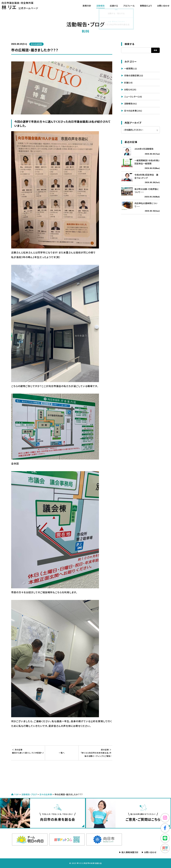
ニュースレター (133, 97)
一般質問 (131, 68)
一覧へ (62, 753)
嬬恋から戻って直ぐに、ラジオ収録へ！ (28, 751)
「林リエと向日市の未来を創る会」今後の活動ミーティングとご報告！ (95, 753)
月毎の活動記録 (134, 75)
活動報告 (97, 6)
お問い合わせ (160, 6)
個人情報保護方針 (130, 852)
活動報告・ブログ (29, 794)
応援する (110, 6)
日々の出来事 (133, 111)
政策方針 (83, 6)
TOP (15, 794)
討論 (128, 82)
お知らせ (130, 89)
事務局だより (142, 6)
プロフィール (125, 6)
